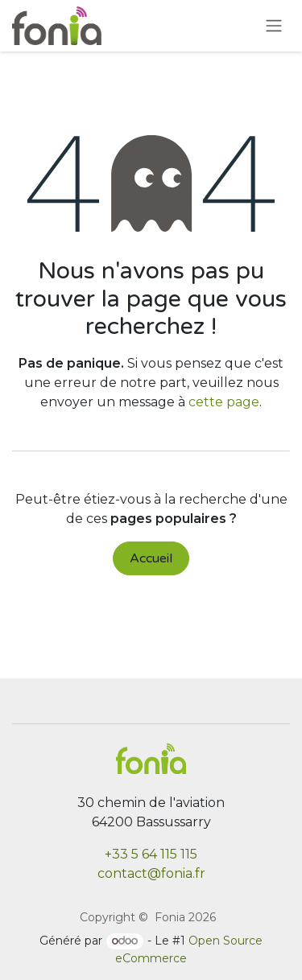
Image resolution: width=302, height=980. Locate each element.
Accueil (151, 558)
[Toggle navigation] (274, 26)
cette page (224, 402)
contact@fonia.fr (151, 873)
